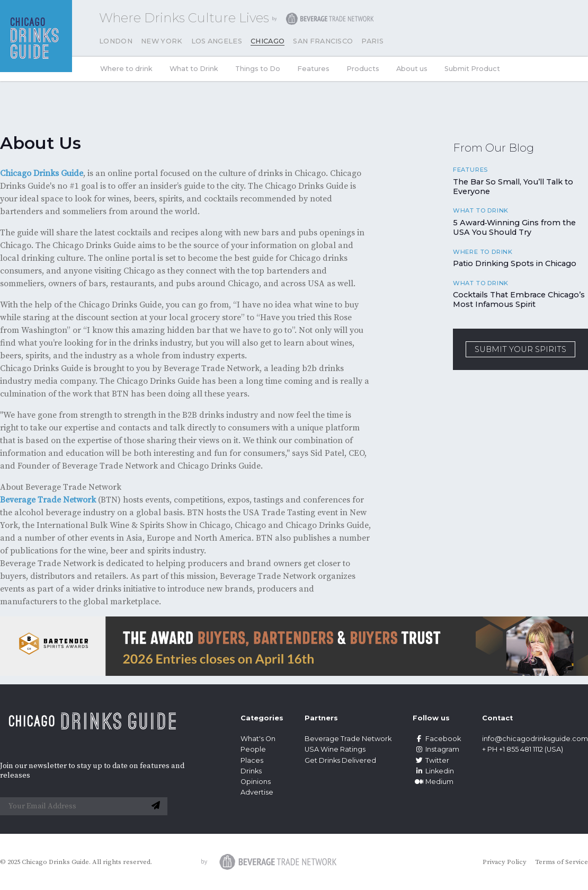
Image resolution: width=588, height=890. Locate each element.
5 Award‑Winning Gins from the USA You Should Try (515, 227)
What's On (258, 739)
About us (412, 69)
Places (252, 760)
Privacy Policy (505, 862)
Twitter (431, 760)
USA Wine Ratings (335, 749)
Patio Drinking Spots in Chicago (515, 263)
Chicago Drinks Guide (42, 173)
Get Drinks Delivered (341, 760)
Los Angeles (217, 41)
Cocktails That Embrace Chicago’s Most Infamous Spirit (519, 299)
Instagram (436, 749)
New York (162, 41)
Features (313, 69)
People (253, 749)
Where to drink (126, 69)
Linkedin (433, 771)
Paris (372, 41)
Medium (433, 782)
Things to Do (258, 69)
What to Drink (194, 69)
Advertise (257, 792)
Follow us (431, 718)
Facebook (437, 739)
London (116, 41)
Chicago (268, 41)
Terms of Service (562, 862)
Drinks (251, 771)
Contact (497, 718)
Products (363, 69)
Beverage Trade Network (48, 500)
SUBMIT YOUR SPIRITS (520, 349)
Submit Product (472, 69)
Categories (262, 718)
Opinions (256, 782)
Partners (321, 718)
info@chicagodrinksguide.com (535, 739)
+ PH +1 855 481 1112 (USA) (523, 749)
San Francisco (323, 41)
